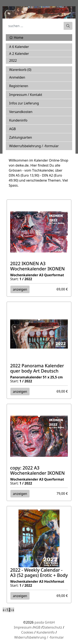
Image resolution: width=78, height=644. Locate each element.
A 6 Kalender (19, 47)
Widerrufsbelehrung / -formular (34, 146)
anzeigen (20, 289)
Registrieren (19, 86)
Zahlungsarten (21, 137)
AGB (12, 129)
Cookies (27, 632)
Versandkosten (21, 112)
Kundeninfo (18, 120)
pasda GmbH (45, 622)
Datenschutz (52, 627)
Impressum (23, 627)
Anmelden (17, 77)
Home (16, 38)
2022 (13, 60)
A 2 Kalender (19, 54)
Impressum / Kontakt (26, 95)
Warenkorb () (20, 70)
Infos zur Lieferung (24, 103)
